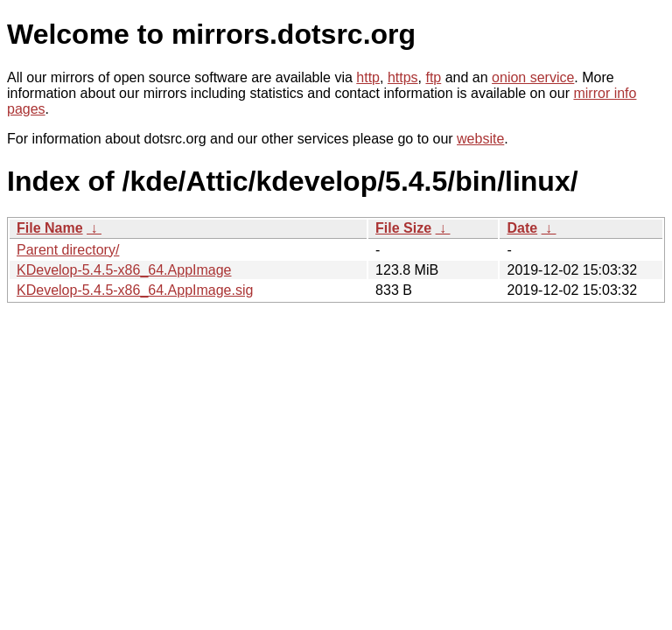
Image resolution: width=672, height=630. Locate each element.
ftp (433, 77)
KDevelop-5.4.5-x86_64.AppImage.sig (135, 290)
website (480, 139)
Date (522, 228)
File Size (403, 228)
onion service (533, 77)
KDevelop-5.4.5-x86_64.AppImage (124, 270)
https (403, 77)
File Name (50, 228)
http (368, 77)
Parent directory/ (68, 250)
